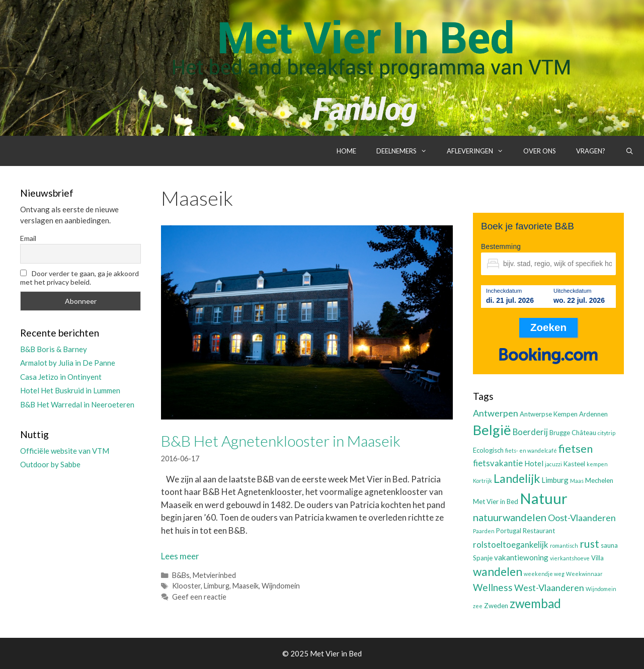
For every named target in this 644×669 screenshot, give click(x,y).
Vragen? (591, 151)
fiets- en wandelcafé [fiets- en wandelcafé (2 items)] (531, 450)
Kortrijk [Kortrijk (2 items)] (482, 481)
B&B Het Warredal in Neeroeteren (77, 404)
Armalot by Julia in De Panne (68, 363)
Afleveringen (480, 151)
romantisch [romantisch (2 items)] (564, 546)
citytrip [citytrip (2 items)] (607, 433)
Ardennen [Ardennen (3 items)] (593, 414)
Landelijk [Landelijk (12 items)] (517, 478)
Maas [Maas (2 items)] (577, 481)
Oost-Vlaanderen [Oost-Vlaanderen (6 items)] (582, 518)
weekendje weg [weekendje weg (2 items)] (544, 574)
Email (28, 238)
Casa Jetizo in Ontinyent (61, 377)
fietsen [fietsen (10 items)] (576, 448)
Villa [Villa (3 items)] (597, 558)
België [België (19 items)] (492, 430)
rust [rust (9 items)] (589, 543)
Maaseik (246, 586)
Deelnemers (407, 151)
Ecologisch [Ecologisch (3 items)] (488, 450)
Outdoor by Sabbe (50, 464)
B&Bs (181, 575)
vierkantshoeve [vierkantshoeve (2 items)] (570, 558)
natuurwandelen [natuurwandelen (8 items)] (510, 517)
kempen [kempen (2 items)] (597, 464)
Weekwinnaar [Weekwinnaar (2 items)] (584, 574)
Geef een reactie (199, 597)
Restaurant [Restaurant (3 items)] (539, 531)
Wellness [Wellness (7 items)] (493, 587)
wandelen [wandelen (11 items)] (498, 572)
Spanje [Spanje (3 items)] (483, 558)
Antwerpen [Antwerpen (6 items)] (496, 413)
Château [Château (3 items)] (584, 433)
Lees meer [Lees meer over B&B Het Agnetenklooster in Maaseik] (180, 556)
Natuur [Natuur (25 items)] (544, 498)
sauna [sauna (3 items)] (609, 545)
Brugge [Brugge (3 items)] (560, 433)
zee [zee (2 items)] (478, 606)
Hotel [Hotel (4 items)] (534, 463)
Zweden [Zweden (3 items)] (496, 606)
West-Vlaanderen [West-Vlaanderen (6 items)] (549, 588)
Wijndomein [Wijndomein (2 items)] (601, 589)
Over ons (540, 151)
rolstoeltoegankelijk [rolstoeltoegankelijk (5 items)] (511, 545)
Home (346, 151)
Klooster (186, 586)
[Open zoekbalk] (630, 151)
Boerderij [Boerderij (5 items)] (530, 432)
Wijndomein (281, 586)
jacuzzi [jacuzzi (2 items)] (553, 464)
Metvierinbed (214, 575)
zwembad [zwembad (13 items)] (535, 603)
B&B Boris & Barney (54, 349)
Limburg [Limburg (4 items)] (555, 480)
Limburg (217, 586)
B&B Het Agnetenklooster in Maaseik (281, 441)
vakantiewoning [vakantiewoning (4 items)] (521, 557)
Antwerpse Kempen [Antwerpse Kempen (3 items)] (549, 414)
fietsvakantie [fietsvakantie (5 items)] (498, 463)
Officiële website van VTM (65, 451)
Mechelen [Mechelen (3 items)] (599, 480)
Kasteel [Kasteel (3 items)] (574, 464)
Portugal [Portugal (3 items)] (509, 531)
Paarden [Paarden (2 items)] (484, 531)
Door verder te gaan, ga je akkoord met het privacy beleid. (79, 278)
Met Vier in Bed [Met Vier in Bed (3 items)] (496, 501)
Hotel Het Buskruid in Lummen (70, 390)
